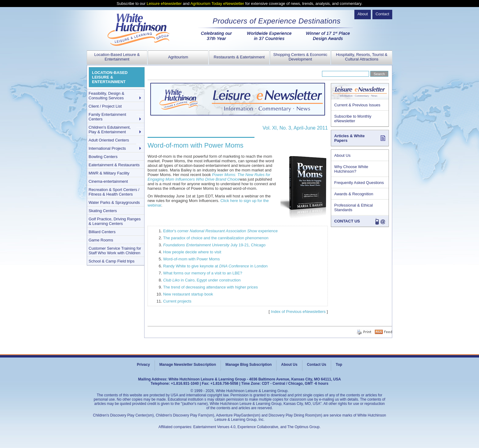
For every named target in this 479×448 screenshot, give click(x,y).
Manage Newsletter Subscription (188, 365)
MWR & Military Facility (109, 173)
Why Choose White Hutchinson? (351, 169)
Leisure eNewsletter (164, 4)
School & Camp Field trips (112, 261)
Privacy (143, 365)
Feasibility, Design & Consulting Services (106, 96)
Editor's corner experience (220, 231)
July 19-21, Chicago (214, 245)
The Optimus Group (303, 427)
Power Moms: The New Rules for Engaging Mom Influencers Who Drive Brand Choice (209, 177)
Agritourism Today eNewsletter (217, 4)
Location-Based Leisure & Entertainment (117, 57)
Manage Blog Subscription (249, 365)
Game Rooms (101, 240)
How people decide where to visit (192, 252)
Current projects (177, 301)
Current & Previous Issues (357, 105)
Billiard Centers (102, 232)
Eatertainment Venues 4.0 (214, 427)
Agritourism (178, 57)
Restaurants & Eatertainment (239, 57)
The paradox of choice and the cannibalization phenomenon (216, 238)
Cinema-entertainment (108, 181)
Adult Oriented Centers (109, 140)
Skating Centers (103, 211)
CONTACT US (347, 221)
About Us (342, 155)
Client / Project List (105, 106)
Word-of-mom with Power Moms (191, 259)
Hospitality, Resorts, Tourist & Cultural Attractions (362, 57)
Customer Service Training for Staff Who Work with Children (115, 251)
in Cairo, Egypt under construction (202, 280)
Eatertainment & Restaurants (114, 165)
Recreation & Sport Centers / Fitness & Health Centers (114, 192)
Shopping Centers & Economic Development (300, 57)
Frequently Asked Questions (359, 183)
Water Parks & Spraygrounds (114, 202)
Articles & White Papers (349, 138)
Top (339, 365)
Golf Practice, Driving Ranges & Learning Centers (115, 221)
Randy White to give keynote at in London (215, 266)
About (363, 14)
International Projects (107, 148)
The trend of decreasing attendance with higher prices (210, 287)
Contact (382, 14)
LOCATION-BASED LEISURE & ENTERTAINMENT (110, 77)
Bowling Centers (103, 157)
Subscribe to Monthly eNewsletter (353, 119)
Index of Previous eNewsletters (298, 312)
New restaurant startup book (188, 294)
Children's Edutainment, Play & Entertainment (110, 130)
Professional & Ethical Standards (353, 207)
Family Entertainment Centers (107, 117)
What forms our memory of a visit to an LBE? (203, 273)
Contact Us (317, 365)
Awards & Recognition (354, 194)
